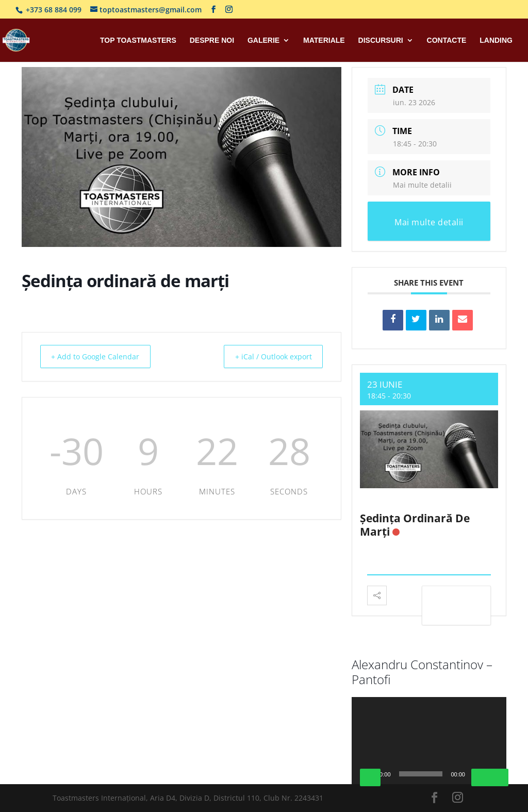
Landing (496, 40)
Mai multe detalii (422, 185)
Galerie (263, 40)
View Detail (456, 607)
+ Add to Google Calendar (101, 356)
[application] (429, 741)
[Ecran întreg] (498, 777)
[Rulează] (370, 777)
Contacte (447, 40)
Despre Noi (212, 40)
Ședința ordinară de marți (415, 525)
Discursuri (381, 40)
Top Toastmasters (138, 40)
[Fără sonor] (482, 777)
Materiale (324, 40)
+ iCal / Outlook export (267, 356)
